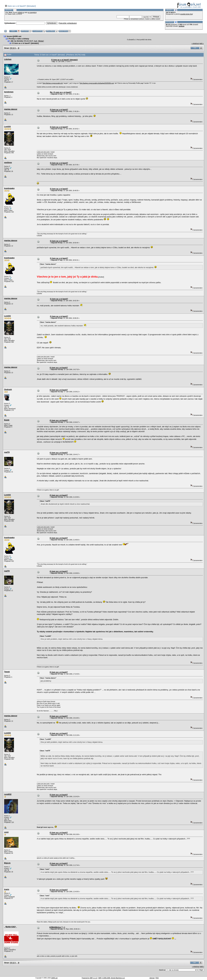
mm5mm (8, 162)
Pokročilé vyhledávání (68, 23)
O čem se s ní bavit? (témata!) (25, 43)
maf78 (7, 452)
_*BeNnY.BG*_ (11, 927)
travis (7, 889)
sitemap (152, 978)
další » (202, 44)
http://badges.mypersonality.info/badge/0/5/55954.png (97, 83)
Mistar (41, 41)
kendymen (9, 92)
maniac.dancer (11, 109)
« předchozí (195, 44)
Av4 (36, 41)
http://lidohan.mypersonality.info (53, 83)
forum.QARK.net (14, 36)
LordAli (7, 127)
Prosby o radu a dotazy (19, 39)
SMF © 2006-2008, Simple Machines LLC (112, 978)
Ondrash (8, 389)
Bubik (7, 420)
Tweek (7, 672)
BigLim (7, 863)
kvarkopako (9, 188)
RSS (157, 978)
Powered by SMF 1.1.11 (89, 978)
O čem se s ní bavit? (59, 110)
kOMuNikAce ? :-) (57, 927)
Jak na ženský (17, 41)
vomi (6, 832)
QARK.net (54, 978)
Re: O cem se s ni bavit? (61, 92)
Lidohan (8, 59)
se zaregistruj (32, 13)
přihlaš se (21, 13)
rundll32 (8, 794)
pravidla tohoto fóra (186, 14)
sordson (181, 26)
